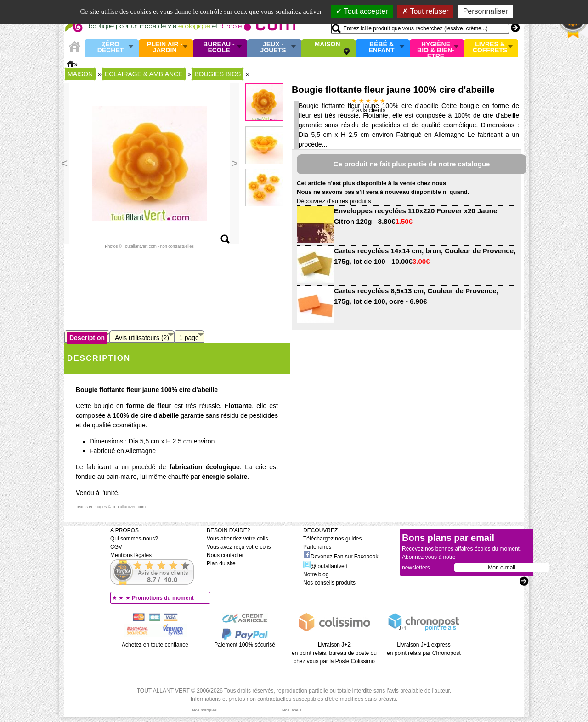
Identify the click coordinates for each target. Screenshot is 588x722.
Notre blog (316, 574)
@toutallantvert (325, 566)
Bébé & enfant (382, 48)
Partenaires (317, 547)
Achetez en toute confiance (155, 645)
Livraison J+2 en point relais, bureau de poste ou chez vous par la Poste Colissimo (334, 653)
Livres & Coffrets (490, 48)
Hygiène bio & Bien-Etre (436, 48)
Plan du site (221, 563)
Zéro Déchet (111, 48)
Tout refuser (425, 11)
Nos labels (292, 710)
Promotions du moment (163, 598)
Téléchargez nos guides (332, 539)
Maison (328, 45)
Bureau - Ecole (219, 48)
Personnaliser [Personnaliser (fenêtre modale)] (486, 11)
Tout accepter (362, 11)
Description (87, 338)
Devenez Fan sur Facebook (341, 557)
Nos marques (204, 710)
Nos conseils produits (329, 583)
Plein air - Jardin (165, 48)
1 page (189, 338)
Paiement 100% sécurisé (245, 645)
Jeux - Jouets (273, 48)
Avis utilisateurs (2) (142, 338)
